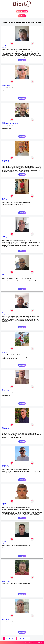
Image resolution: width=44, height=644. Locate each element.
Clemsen (4, 198)
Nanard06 (4, 542)
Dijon (3, 200)
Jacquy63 (4, 504)
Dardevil (4, 427)
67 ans (17, 123)
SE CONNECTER (22, 16)
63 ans (7, 47)
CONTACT (41, 642)
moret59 (4, 618)
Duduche (4, 351)
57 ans (7, 162)
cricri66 (3, 237)
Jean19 (3, 580)
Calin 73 (4, 122)
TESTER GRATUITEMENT (22, 11)
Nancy (3, 429)
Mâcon (3, 390)
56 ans (8, 581)
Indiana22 (4, 46)
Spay (3, 543)
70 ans (8, 314)
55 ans (7, 390)
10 (29, 638)
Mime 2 (3, 313)
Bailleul (3, 505)
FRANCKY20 (5, 465)
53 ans (9, 276)
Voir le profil (22, 60)
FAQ (26, 642)
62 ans (7, 505)
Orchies (3, 619)
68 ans (6, 543)
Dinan (3, 47)
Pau (3, 352)
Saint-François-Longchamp (8, 123)
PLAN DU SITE (34, 642)
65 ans (7, 429)
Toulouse (4, 581)
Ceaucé (3, 238)
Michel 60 (4, 275)
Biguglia (4, 467)
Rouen (3, 162)
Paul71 (3, 389)
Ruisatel (4, 84)
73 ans (6, 200)
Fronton (3, 314)
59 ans (8, 85)
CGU (29, 642)
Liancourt (4, 276)
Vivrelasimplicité (6, 160)
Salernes (4, 85)
